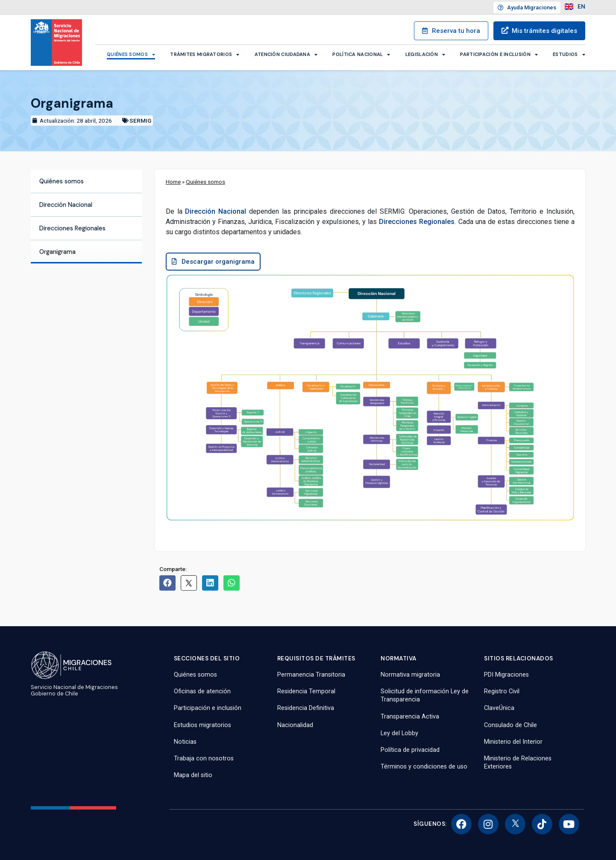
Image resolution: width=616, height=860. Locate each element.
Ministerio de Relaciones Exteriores (518, 763)
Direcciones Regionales (72, 228)
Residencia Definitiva (306, 708)
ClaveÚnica (499, 708)
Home (173, 182)
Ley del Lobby (399, 733)
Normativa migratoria (410, 675)
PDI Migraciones (506, 675)
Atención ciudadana (286, 54)
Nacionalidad (295, 725)
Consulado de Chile (510, 725)
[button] (215, 263)
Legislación (425, 54)
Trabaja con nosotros (204, 758)
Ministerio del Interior (513, 742)
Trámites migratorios (205, 54)
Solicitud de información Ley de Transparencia (425, 695)
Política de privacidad (410, 750)
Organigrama (57, 252)
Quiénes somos (131, 54)
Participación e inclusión (499, 54)
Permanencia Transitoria (311, 675)
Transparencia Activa (410, 717)
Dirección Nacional (66, 205)
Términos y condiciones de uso (424, 767)
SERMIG (140, 121)
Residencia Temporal (306, 691)
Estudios (569, 54)
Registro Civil (502, 691)
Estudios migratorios (202, 725)
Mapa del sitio (193, 775)
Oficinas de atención (202, 691)
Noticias (185, 742)
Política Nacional (361, 54)
